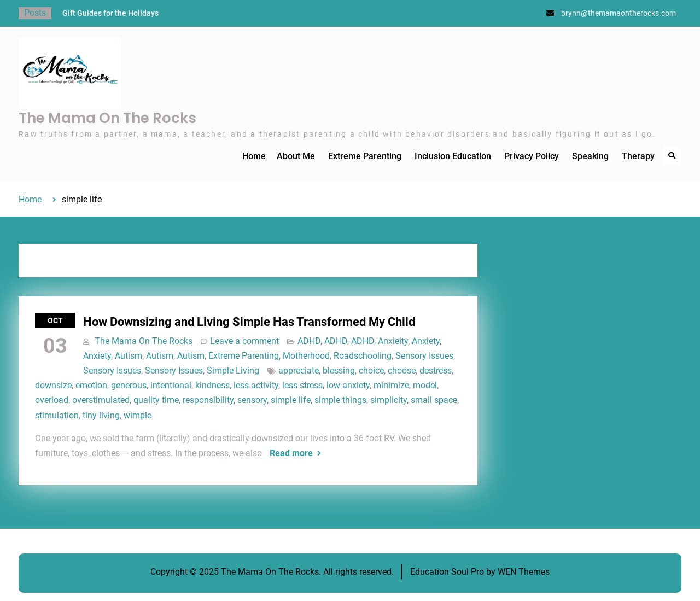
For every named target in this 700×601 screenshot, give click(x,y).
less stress (302, 385)
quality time (156, 400)
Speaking (590, 156)
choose (402, 370)
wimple (138, 415)
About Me (296, 156)
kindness (212, 385)
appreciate (299, 370)
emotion (91, 385)
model (425, 385)
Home (254, 156)
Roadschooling (363, 356)
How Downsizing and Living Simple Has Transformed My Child (249, 322)
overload (52, 400)
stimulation (57, 415)
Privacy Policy (532, 156)
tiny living (101, 415)
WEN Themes (524, 572)
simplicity (389, 400)
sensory (252, 400)
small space (434, 400)
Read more (291, 453)
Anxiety (426, 341)
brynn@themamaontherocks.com (619, 13)
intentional (171, 385)
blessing (339, 370)
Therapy (638, 156)
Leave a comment (244, 341)
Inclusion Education (453, 156)
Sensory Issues (424, 356)
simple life (291, 400)
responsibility (208, 400)
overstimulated (101, 400)
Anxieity (393, 341)
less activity (256, 385)
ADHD (309, 341)
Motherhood (306, 356)
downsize (53, 385)
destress (436, 370)
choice (371, 370)
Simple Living (233, 370)
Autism (129, 356)
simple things (340, 400)
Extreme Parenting (365, 156)
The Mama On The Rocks (107, 118)
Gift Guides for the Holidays (110, 13)
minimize (391, 385)
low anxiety (348, 385)
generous (129, 385)
